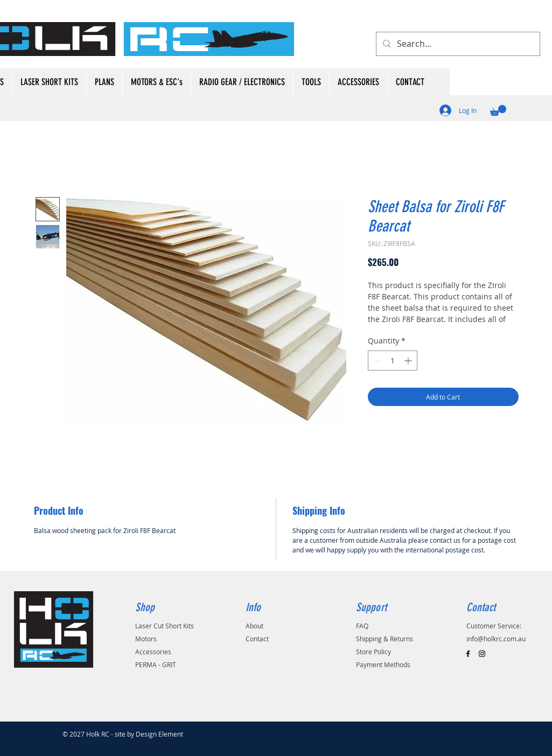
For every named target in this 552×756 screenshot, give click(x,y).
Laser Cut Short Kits (165, 626)
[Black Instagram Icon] (482, 654)
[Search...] (457, 44)
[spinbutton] (393, 360)
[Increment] (409, 360)
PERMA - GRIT (156, 664)
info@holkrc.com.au (496, 639)
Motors (146, 639)
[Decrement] (376, 360)
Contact (257, 639)
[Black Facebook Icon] (468, 654)
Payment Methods (383, 664)
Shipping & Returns (385, 639)
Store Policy (373, 652)
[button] (498, 110)
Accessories (153, 652)
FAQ (362, 626)
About (254, 626)
